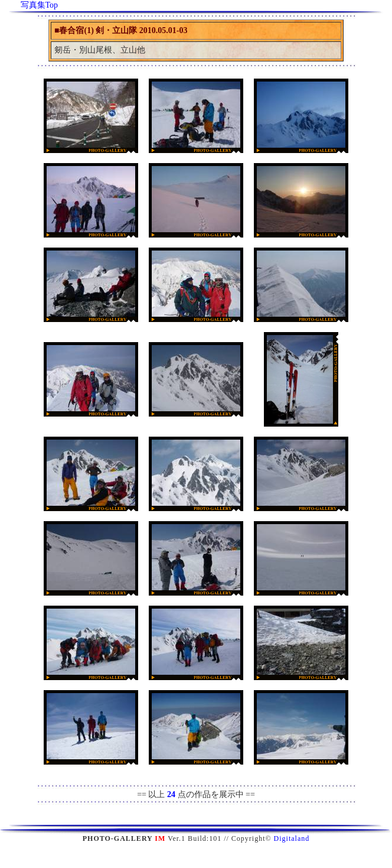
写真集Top (40, 5)
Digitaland (292, 838)
